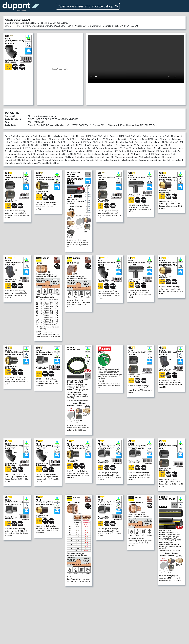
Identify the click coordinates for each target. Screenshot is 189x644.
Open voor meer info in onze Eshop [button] (88, 6)
